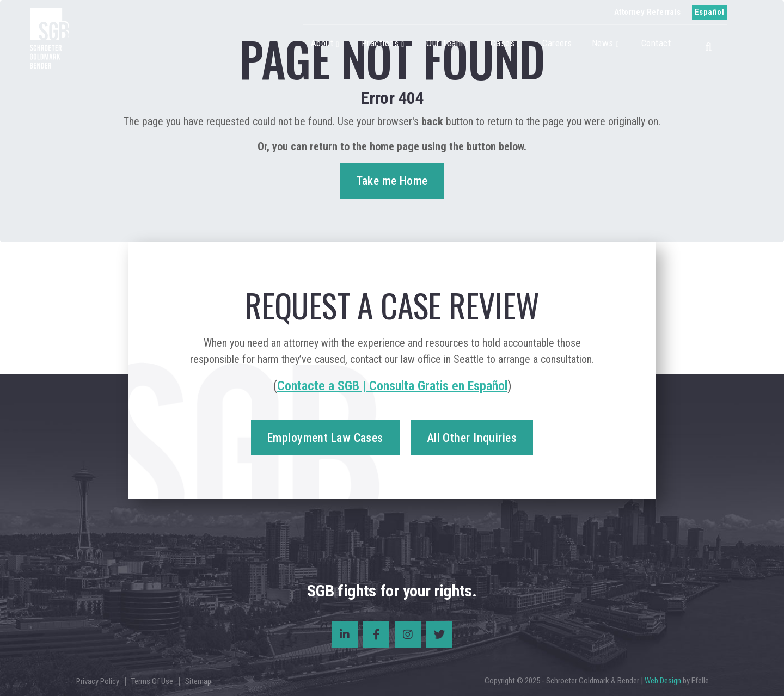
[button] (712, 45)
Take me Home (392, 181)
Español (709, 12)
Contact (656, 43)
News (603, 43)
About (322, 43)
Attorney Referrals (648, 12)
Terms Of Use (152, 681)
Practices (380, 43)
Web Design (663, 681)
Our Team (445, 43)
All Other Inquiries (472, 438)
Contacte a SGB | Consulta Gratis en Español (392, 386)
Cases (503, 43)
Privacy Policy (98, 681)
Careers (557, 43)
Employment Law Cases (325, 438)
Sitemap (198, 681)
